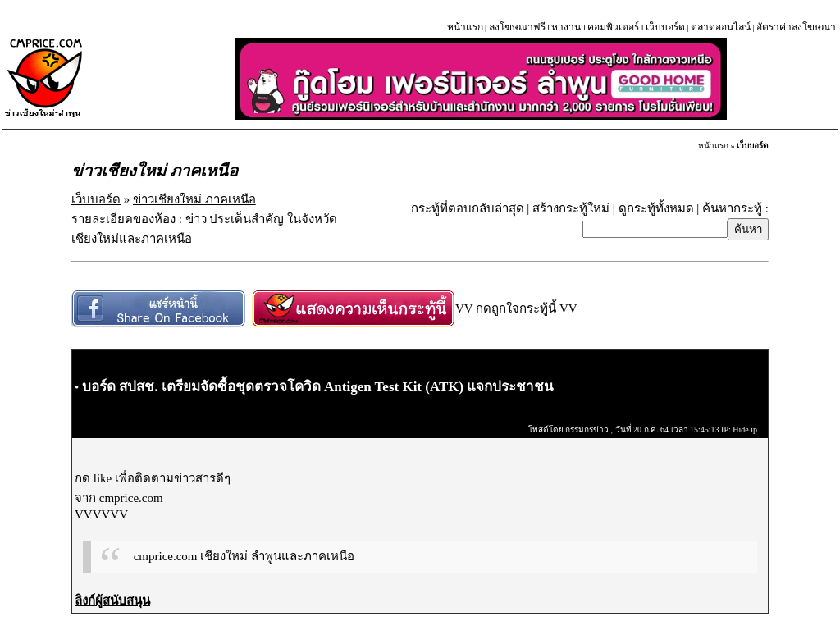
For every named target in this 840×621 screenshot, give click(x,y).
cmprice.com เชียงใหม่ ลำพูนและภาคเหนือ (244, 556)
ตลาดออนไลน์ (721, 27)
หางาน (566, 27)
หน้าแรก (465, 27)
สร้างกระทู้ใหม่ (571, 208)
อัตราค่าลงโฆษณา (796, 27)
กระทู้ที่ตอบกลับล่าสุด (468, 208)
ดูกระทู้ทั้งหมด (656, 208)
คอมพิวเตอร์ (613, 27)
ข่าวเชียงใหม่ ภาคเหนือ (194, 199)
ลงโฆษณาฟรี (517, 27)
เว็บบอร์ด (665, 27)
